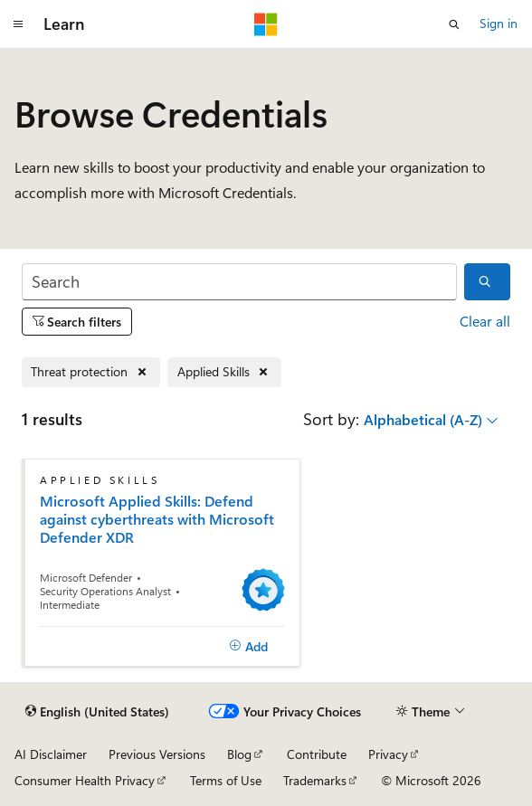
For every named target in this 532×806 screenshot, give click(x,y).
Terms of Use (226, 780)
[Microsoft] (266, 24)
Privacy (388, 754)
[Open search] (454, 24)
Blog (239, 754)
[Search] (239, 282)
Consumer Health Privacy (85, 780)
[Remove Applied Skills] (224, 372)
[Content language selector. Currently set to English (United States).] (97, 712)
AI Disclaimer (51, 754)
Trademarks (315, 780)
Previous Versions (157, 754)
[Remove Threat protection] (91, 372)
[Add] (248, 647)
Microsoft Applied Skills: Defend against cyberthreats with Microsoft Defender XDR (157, 519)
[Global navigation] (18, 24)
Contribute (317, 754)
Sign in (499, 23)
